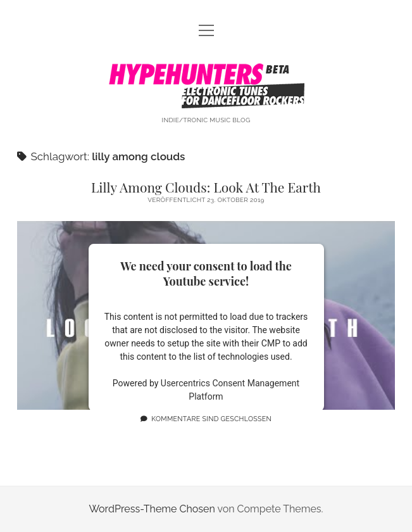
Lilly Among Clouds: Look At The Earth (206, 187)
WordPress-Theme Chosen (152, 509)
